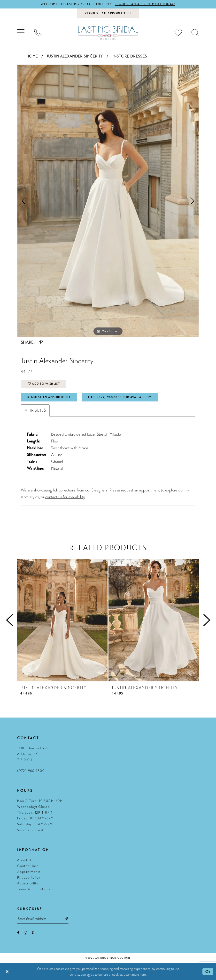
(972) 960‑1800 (31, 771)
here (143, 974)
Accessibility (28, 883)
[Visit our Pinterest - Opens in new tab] (33, 933)
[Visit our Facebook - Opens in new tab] (18, 933)
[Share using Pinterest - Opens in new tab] (41, 342)
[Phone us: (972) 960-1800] (38, 33)
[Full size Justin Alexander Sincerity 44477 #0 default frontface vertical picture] (108, 201)
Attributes (35, 410)
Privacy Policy (29, 878)
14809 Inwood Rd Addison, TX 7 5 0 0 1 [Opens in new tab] (32, 754)
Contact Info (28, 866)
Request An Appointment (49, 397)
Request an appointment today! (145, 4)
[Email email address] (43, 919)
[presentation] (62, 620)
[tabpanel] (108, 201)
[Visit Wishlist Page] (178, 33)
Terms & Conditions (34, 889)
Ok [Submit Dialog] (208, 972)
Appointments (29, 872)
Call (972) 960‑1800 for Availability (120, 397)
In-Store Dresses (129, 56)
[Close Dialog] (7, 972)
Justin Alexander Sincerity (75, 56)
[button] (21, 33)
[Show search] (195, 33)
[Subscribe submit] (66, 919)
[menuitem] (21, 33)
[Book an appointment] (108, 13)
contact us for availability (65, 497)
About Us (25, 860)
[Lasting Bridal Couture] (108, 33)
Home (32, 56)
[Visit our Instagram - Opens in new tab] (26, 933)
